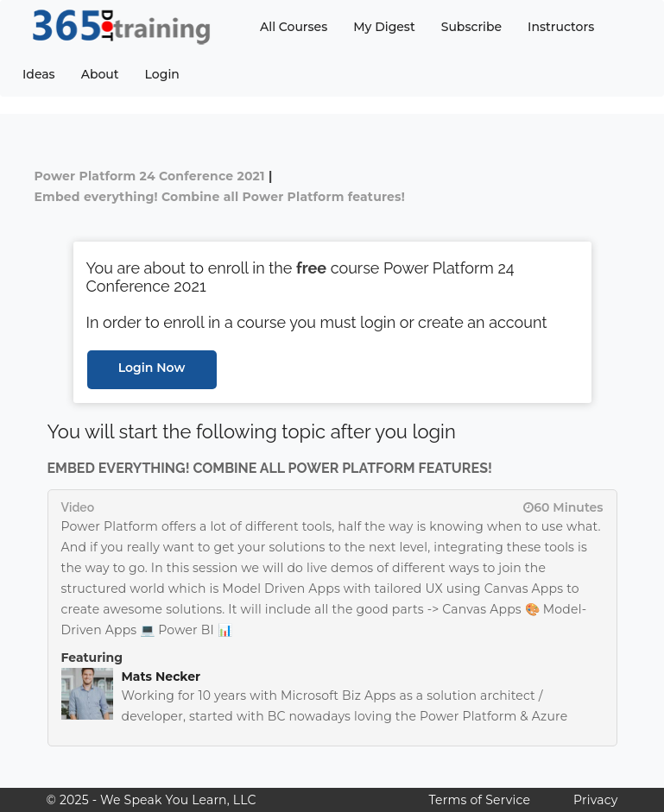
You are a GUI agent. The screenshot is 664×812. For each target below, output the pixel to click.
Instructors (561, 27)
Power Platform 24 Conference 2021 (150, 176)
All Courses (294, 27)
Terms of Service (480, 800)
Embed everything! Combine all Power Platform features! (220, 197)
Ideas (39, 74)
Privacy (595, 800)
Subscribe (471, 27)
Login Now (152, 368)
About (100, 74)
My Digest (384, 27)
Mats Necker (161, 677)
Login (162, 74)
